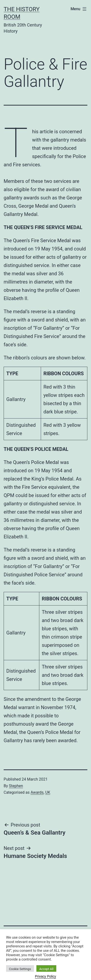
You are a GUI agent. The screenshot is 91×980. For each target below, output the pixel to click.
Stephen (16, 786)
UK (48, 792)
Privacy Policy (45, 976)
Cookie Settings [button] (20, 969)
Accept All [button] (46, 969)
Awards (37, 792)
